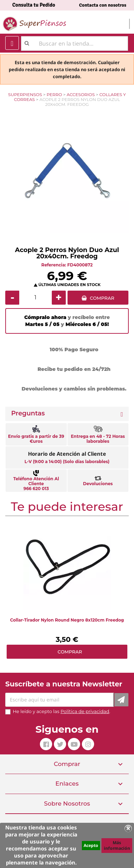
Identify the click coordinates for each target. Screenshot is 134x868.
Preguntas (28, 413)
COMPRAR (102, 298)
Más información (117, 845)
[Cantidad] (36, 298)
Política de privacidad (85, 711)
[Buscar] (75, 43)
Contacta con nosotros (103, 5)
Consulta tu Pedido (34, 5)
